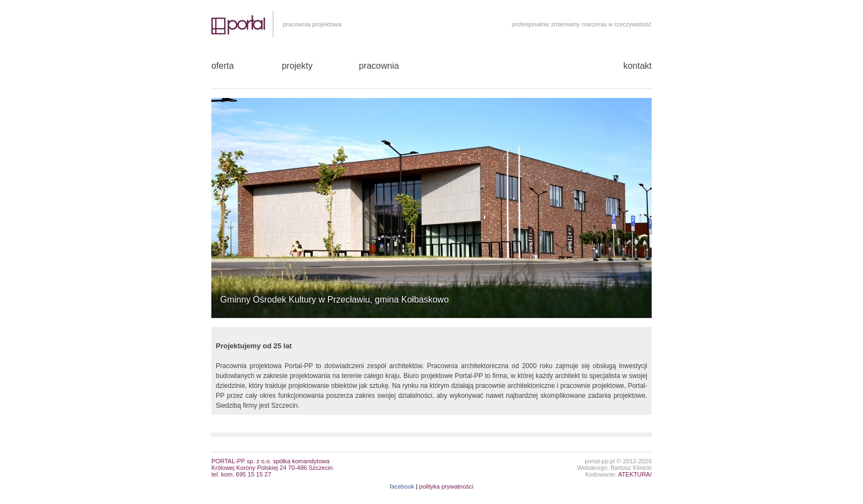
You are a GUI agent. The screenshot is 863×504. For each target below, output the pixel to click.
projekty (297, 66)
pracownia (379, 66)
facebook (402, 486)
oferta (223, 66)
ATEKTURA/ (635, 474)
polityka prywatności (446, 486)
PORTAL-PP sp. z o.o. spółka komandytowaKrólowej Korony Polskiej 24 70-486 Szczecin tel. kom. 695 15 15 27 (272, 468)
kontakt (637, 66)
